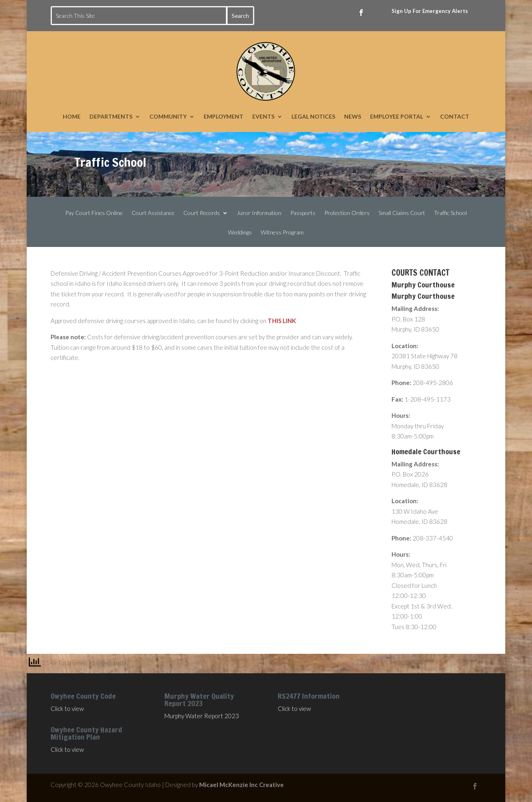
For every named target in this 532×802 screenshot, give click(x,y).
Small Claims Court (402, 213)
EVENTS (263, 116)
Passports (303, 213)
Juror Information (259, 213)
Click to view (67, 708)
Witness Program (282, 233)
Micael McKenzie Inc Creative (242, 785)
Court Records (202, 213)
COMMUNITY (168, 116)
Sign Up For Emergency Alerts (430, 11)
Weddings (240, 233)
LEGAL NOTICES (313, 116)
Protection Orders (347, 213)
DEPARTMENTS (111, 116)
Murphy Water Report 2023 (202, 716)
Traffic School (450, 213)
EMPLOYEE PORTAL (397, 116)
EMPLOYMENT (223, 116)
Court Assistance (153, 213)
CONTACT (455, 116)
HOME (72, 116)
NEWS (353, 116)
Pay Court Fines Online (94, 213)
